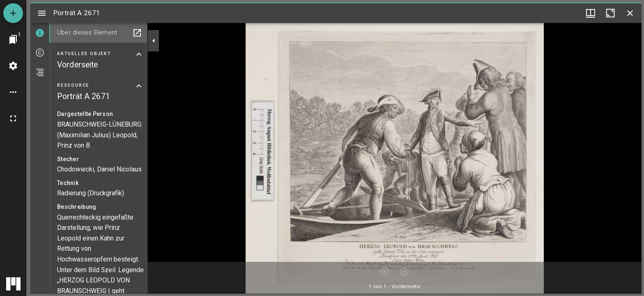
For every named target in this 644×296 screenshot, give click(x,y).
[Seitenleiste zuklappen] (154, 41)
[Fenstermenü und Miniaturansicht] (591, 13)
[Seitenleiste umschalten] (42, 13)
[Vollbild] (13, 118)
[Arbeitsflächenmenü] (13, 66)
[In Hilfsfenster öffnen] (137, 33)
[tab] (40, 33)
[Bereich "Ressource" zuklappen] (139, 86)
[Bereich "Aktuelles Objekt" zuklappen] (139, 54)
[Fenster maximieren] (610, 13)
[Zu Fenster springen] (13, 39)
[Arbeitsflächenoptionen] (13, 92)
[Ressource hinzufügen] (13, 13)
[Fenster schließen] (630, 13)
